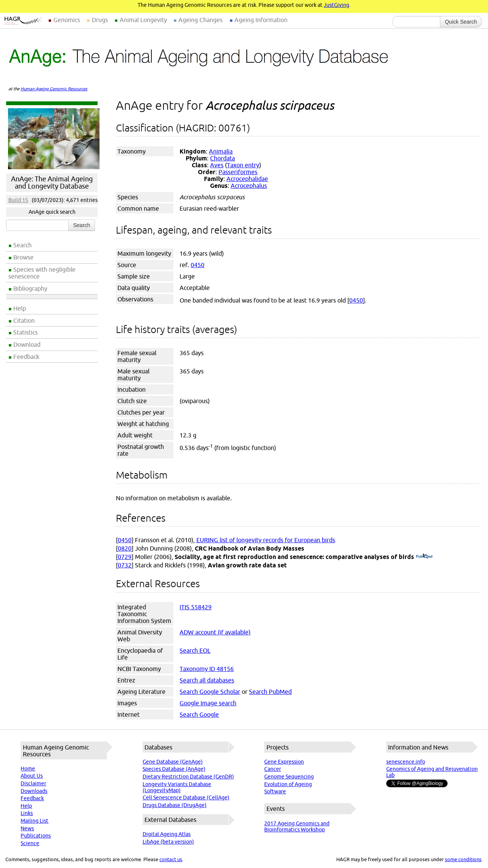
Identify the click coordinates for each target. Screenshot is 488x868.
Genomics (67, 20)
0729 (125, 557)
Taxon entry (243, 165)
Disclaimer (33, 783)
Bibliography (30, 288)
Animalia (221, 151)
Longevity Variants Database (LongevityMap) (177, 787)
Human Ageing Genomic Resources (54, 89)
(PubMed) (424, 557)
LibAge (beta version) (168, 842)
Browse (23, 257)
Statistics (26, 332)
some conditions (463, 859)
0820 (125, 548)
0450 (197, 265)
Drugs (100, 20)
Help (20, 308)
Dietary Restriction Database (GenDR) (188, 777)
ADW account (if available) (215, 632)
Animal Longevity (143, 20)
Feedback (26, 357)
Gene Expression (284, 762)
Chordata (222, 158)
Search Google (199, 714)
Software (275, 791)
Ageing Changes (201, 20)
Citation (24, 320)
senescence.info (406, 762)
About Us (32, 776)
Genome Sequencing (289, 777)
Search (22, 245)
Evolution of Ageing (288, 784)
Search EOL (195, 650)
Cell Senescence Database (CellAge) (186, 798)
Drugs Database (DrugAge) (175, 805)
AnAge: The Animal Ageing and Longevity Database (52, 183)
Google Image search (208, 703)
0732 (125, 565)
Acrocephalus (249, 186)
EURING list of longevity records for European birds (266, 540)
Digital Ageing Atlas (167, 834)
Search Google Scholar (210, 692)
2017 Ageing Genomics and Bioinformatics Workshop (297, 826)
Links (27, 813)
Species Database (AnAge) (174, 769)
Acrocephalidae (247, 179)
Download (27, 344)
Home (28, 769)
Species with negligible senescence (42, 273)
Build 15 (18, 200)
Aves (217, 165)
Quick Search (461, 22)
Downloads (34, 791)
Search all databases (207, 680)
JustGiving (336, 5)
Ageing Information (261, 20)
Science (30, 843)
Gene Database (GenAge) (173, 762)
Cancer (273, 769)
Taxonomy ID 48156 (207, 669)
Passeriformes (238, 172)
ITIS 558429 (196, 607)
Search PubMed (270, 692)
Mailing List (35, 821)
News (27, 828)
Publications (36, 836)
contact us (171, 859)
